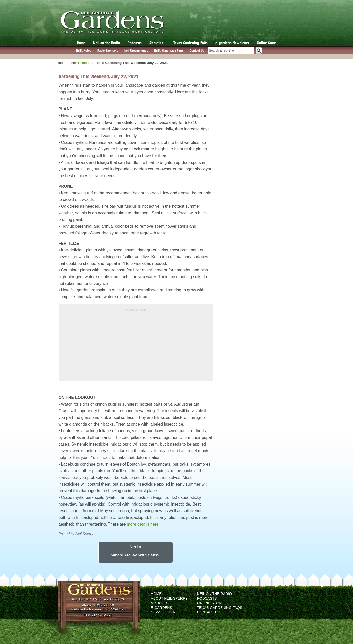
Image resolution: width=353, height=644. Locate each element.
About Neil (158, 43)
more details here (143, 524)
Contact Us (197, 50)
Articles (96, 63)
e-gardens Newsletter (232, 43)
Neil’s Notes (84, 50)
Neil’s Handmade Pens (169, 50)
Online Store (266, 43)
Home (81, 43)
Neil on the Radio (107, 43)
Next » (135, 547)
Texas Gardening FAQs (190, 43)
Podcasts (135, 43)
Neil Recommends (136, 50)
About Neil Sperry (169, 598)
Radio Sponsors (108, 50)
